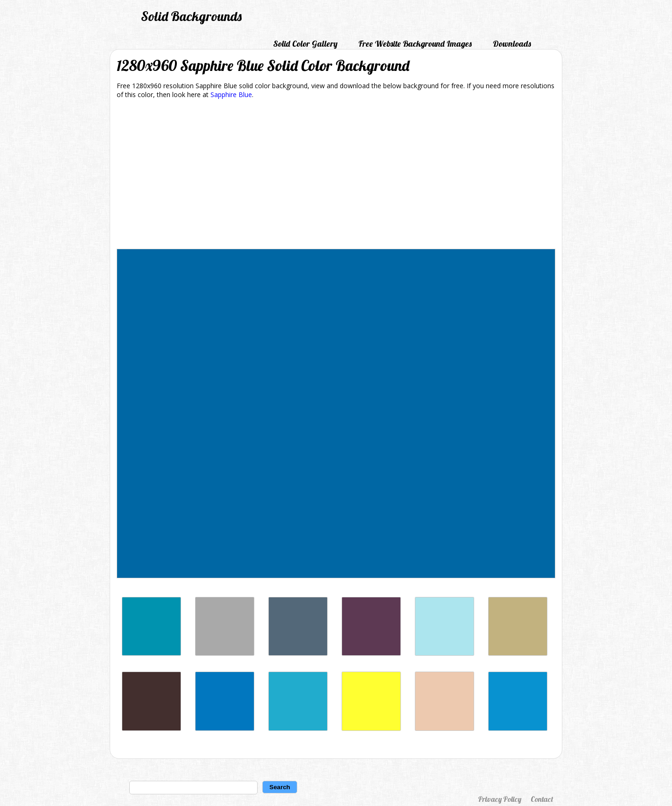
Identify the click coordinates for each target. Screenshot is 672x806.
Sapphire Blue (231, 95)
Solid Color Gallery (305, 44)
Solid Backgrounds (191, 16)
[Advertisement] (336, 175)
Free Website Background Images (415, 44)
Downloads (512, 44)
